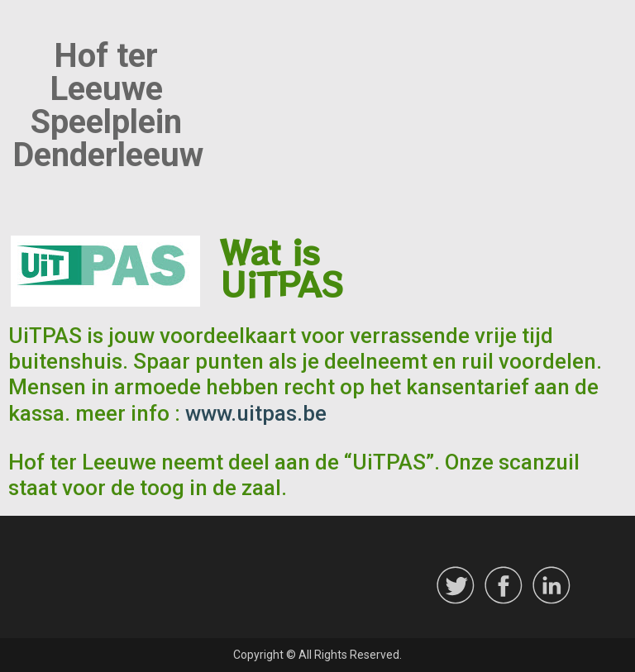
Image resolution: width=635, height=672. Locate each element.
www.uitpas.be (256, 413)
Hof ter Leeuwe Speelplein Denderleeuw (108, 105)
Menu (30, 28)
